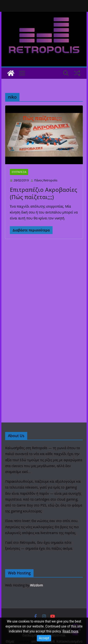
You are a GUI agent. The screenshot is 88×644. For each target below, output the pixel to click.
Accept (44, 638)
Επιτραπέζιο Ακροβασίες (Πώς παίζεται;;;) (44, 193)
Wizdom (36, 585)
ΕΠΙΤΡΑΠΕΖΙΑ (19, 172)
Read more (70, 631)
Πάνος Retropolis (46, 180)
